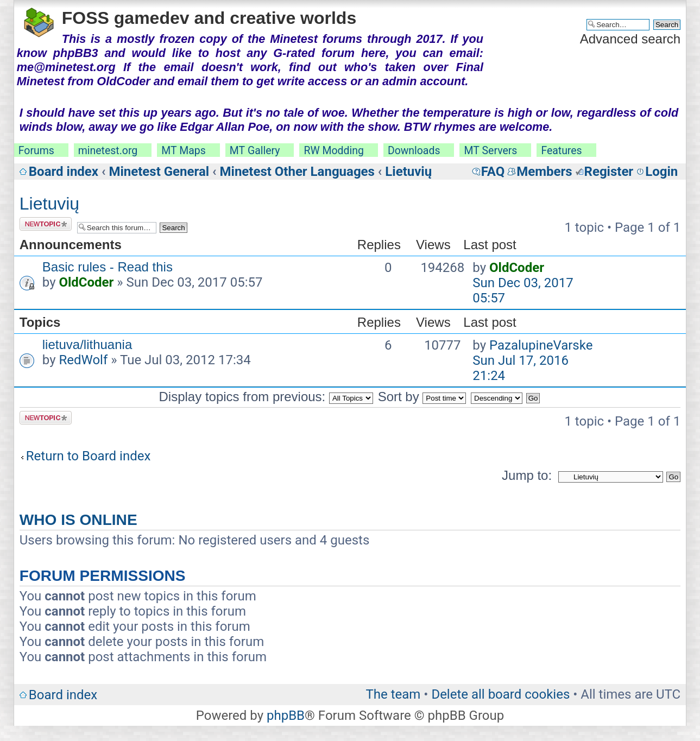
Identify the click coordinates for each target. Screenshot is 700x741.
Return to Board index (89, 456)
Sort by (422, 397)
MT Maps (184, 151)
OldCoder (86, 282)
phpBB (286, 715)
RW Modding (333, 151)
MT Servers (490, 151)
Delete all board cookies (500, 694)
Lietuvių (408, 172)
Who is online (78, 520)
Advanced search (630, 39)
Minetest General (159, 172)
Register (609, 172)
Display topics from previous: (266, 397)
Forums (36, 151)
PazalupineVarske (541, 345)
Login (661, 172)
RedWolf (83, 360)
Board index (64, 172)
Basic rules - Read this (108, 267)
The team (393, 694)
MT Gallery (255, 151)
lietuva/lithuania (87, 344)
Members (544, 172)
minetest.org (108, 151)
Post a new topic (46, 224)
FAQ (493, 172)
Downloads (414, 151)
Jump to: (527, 475)
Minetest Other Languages (297, 172)
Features (561, 151)
